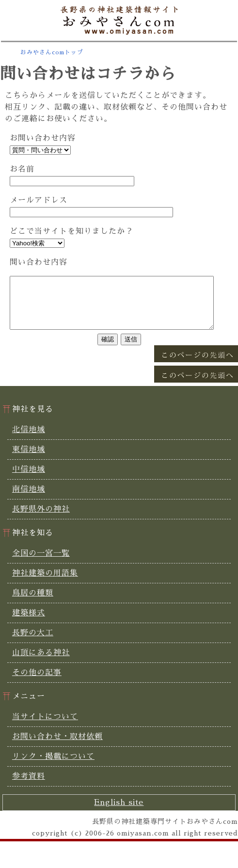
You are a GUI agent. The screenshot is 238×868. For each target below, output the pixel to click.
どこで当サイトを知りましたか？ (71, 231)
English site (119, 813)
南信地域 (29, 499)
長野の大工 (33, 643)
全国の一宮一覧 (41, 563)
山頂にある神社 (41, 663)
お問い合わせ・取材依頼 (57, 747)
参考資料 (29, 787)
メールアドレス (39, 200)
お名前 (22, 169)
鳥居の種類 (33, 603)
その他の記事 (37, 683)
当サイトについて (45, 727)
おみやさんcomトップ (52, 52)
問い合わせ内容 (39, 262)
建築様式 (29, 623)
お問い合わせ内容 (43, 138)
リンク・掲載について (53, 767)
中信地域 (29, 480)
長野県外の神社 (41, 519)
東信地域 (29, 460)
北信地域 (29, 440)
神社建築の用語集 (45, 583)
